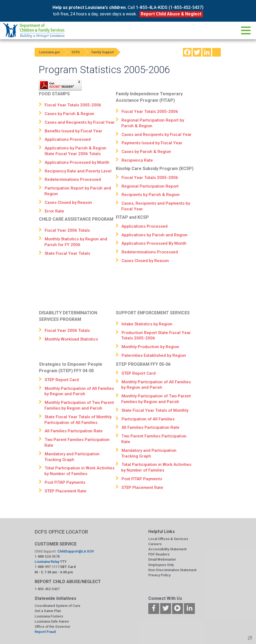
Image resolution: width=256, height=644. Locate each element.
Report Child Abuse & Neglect (171, 14)
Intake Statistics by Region (147, 324)
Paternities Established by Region (154, 355)
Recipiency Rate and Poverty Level (78, 171)
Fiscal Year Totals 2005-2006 (73, 105)
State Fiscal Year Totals (67, 253)
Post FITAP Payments (65, 482)
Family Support (107, 52)
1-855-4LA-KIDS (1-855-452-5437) (170, 7)
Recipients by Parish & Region (151, 195)
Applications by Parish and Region (155, 235)
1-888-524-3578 (47, 556)
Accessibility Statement (167, 549)
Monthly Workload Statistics (71, 339)
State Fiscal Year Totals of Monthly (155, 410)
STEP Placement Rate (65, 491)
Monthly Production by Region (150, 347)
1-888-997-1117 (47, 567)
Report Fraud (45, 632)
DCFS (78, 52)
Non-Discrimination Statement (172, 570)
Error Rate (54, 211)
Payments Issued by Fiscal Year (152, 143)
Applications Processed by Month (77, 162)
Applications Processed (68, 139)
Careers (155, 544)
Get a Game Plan (48, 611)
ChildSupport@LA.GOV (76, 551)
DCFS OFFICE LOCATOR (61, 532)
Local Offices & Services (168, 539)
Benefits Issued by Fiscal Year (73, 131)
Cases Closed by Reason (68, 202)
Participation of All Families (148, 419)
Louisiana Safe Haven (52, 621)
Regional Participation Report (150, 186)
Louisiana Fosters (49, 616)
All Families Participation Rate (74, 431)
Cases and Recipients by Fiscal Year (80, 122)
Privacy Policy (159, 575)
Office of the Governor (52, 627)
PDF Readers (159, 554)
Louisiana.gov (50, 52)
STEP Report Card (62, 380)
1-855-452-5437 (47, 589)
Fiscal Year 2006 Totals (67, 230)
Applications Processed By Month (154, 243)
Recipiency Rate (137, 160)
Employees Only (161, 565)
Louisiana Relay (47, 562)
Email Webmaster (162, 559)
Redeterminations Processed (73, 179)
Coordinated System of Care (58, 606)
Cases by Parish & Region (69, 114)
